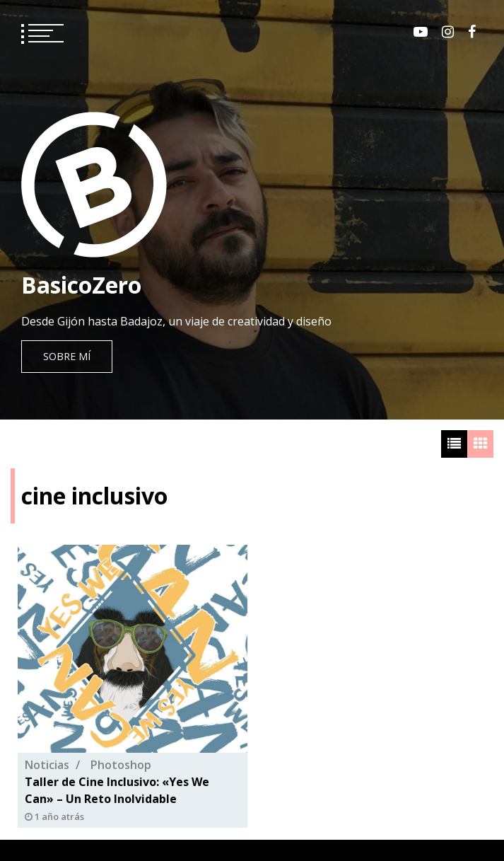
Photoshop (121, 765)
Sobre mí (67, 356)
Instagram (448, 32)
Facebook (472, 32)
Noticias (47, 765)
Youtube (421, 32)
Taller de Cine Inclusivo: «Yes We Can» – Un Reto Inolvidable (117, 790)
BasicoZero (81, 285)
